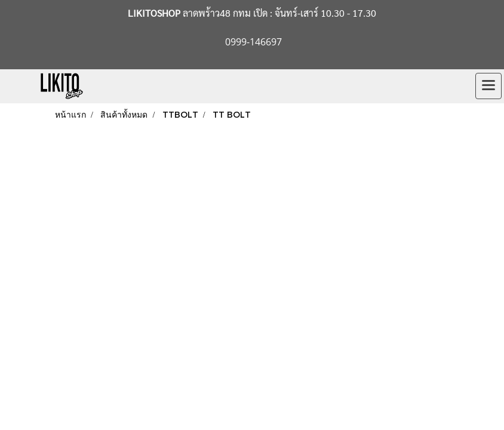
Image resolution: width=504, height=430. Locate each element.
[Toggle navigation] (488, 86)
